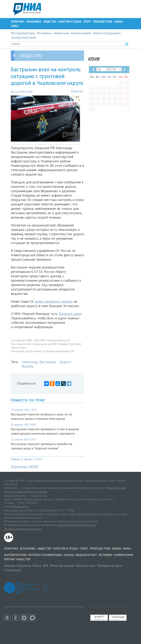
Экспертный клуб (23, 37)
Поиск (37, 566)
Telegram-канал (70, 314)
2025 (39, 459)
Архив (28, 459)
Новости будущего (107, 33)
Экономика (34, 22)
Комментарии (81, 33)
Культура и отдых (70, 22)
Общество (50, 22)
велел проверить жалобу (54, 301)
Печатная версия (62, 566)
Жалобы (28, 366)
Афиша (118, 22)
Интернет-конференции (45, 555)
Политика (18, 22)
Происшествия (103, 22)
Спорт (87, 22)
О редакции (13, 570)
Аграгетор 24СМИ (25, 466)
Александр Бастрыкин (39, 362)
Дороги (65, 362)
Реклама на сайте (110, 566)
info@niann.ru (21, 506)
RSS (46, 566)
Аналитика (61, 33)
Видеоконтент (86, 555)
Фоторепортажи (23, 33)
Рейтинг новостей (17, 559)
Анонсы (69, 555)
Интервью (44, 33)
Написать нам (85, 566)
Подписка (24, 566)
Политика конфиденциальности (23, 529)
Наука (15, 26)
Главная (16, 459)
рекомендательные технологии (77, 525)
